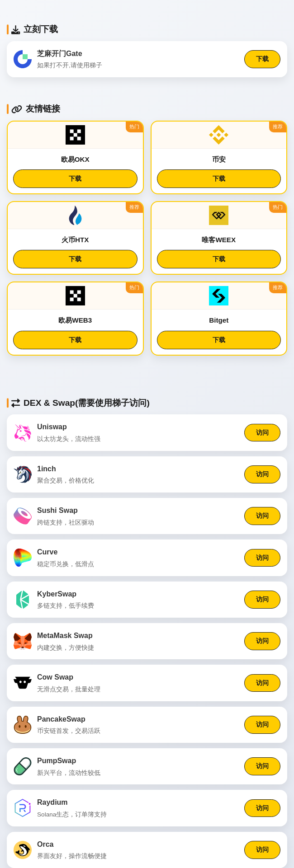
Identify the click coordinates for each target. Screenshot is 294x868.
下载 (262, 59)
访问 (262, 433)
